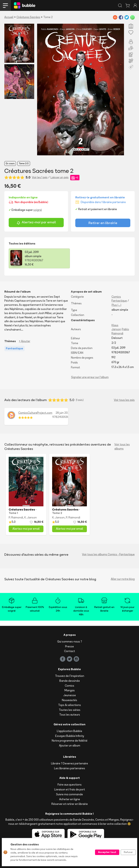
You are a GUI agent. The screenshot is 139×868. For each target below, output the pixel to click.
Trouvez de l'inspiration (70, 676)
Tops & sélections (69, 705)
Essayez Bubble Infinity (70, 736)
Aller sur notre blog (123, 579)
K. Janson (30, 517)
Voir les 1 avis (40, 177)
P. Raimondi (16, 517)
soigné (38, 210)
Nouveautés (69, 700)
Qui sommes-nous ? (70, 642)
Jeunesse (70, 695)
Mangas (70, 690)
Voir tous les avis (124, 400)
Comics (116, 297)
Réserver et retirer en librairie (70, 804)
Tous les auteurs (70, 715)
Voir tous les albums (122, 446)
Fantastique (119, 301)
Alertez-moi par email (36, 223)
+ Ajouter (25, 341)
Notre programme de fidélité (70, 741)
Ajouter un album (70, 745)
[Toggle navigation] (5, 5)
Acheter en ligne (70, 799)
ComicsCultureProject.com (35, 413)
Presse (69, 646)
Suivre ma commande (69, 794)
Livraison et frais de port (70, 789)
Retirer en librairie (103, 223)
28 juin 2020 (63, 413)
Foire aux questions (70, 785)
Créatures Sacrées (28, 17)
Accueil (9, 17)
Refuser (128, 852)
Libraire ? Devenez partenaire (69, 763)
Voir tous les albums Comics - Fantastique (108, 554)
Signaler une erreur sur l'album (90, 377)
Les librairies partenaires (70, 768)
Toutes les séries (70, 710)
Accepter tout (107, 852)
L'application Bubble (69, 731)
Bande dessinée (70, 681)
